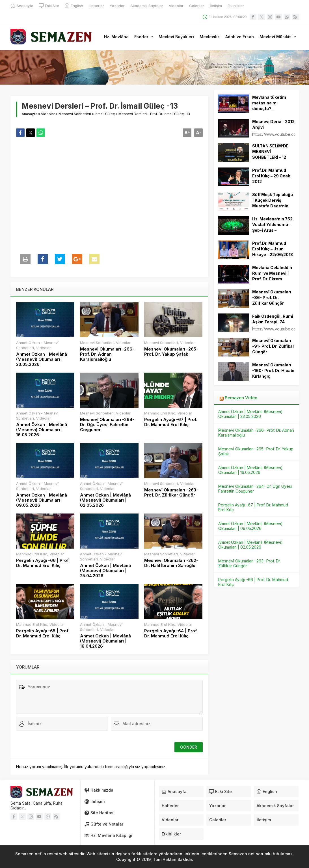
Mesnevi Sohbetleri (75, 114)
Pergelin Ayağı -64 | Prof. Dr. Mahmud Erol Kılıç (171, 633)
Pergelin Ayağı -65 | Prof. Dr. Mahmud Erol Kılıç (43, 633)
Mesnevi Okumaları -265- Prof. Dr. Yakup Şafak (171, 352)
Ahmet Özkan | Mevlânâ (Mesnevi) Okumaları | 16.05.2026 (42, 430)
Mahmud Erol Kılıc (160, 413)
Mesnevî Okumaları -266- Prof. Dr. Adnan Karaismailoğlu (107, 354)
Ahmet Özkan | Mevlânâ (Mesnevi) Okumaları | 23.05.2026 (42, 359)
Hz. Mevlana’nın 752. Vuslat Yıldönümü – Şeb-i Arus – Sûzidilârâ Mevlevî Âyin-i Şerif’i (273, 230)
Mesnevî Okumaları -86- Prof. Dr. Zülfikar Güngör (272, 297)
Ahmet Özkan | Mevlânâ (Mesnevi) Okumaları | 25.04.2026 (105, 571)
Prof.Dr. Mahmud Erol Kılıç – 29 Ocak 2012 (271, 176)
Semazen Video (241, 398)
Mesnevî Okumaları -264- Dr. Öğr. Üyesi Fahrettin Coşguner (107, 425)
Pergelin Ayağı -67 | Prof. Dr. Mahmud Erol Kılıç (171, 422)
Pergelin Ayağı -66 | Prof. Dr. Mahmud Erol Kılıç (43, 563)
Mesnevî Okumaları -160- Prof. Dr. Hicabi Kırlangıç (273, 370)
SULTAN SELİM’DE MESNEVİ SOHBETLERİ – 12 (270, 152)
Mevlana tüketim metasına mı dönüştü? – (269, 103)
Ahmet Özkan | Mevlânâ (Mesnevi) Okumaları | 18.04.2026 (105, 641)
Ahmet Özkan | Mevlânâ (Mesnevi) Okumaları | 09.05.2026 (42, 500)
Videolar (48, 114)
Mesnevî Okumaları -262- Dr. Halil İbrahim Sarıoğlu (171, 563)
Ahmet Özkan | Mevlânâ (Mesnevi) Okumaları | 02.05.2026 (105, 500)
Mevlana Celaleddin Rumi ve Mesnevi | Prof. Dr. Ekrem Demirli (272, 276)
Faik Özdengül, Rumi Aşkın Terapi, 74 (273, 319)
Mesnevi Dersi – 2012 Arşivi (273, 124)
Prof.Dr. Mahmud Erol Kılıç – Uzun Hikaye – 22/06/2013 (273, 249)
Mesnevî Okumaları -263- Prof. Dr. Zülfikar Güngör (171, 493)
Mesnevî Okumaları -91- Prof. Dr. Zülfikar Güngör (273, 346)
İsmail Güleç (105, 114)
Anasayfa (30, 114)
